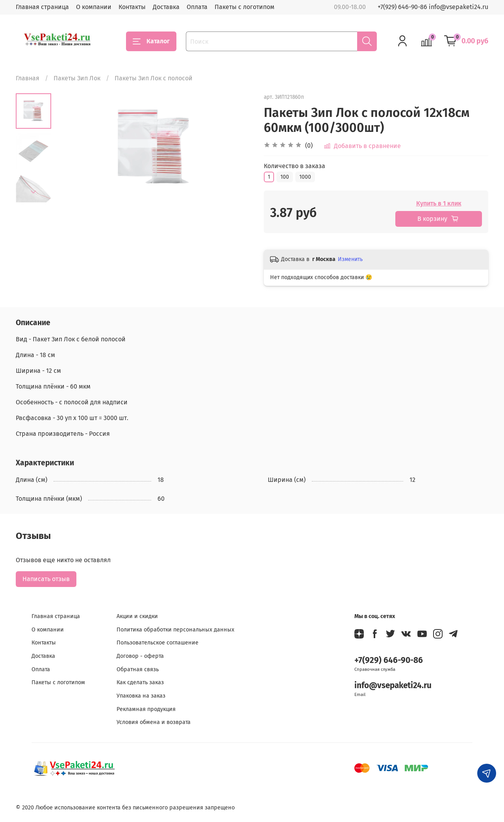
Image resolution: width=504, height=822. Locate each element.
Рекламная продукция (146, 709)
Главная (28, 78)
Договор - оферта (140, 656)
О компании (94, 7)
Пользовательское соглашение (157, 643)
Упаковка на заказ (141, 696)
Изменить (350, 259)
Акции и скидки (137, 616)
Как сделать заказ (140, 682)
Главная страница (42, 7)
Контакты (132, 7)
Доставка (166, 7)
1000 (305, 177)
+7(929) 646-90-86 (389, 660)
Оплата (197, 7)
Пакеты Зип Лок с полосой (154, 78)
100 (285, 177)
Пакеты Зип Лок (77, 78)
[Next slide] (33, 192)
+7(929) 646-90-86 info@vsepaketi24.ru (433, 7)
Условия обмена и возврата (154, 722)
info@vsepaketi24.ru (393, 686)
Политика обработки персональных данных (175, 630)
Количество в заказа (295, 166)
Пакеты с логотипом (245, 7)
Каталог (151, 41)
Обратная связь (138, 669)
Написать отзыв (46, 579)
